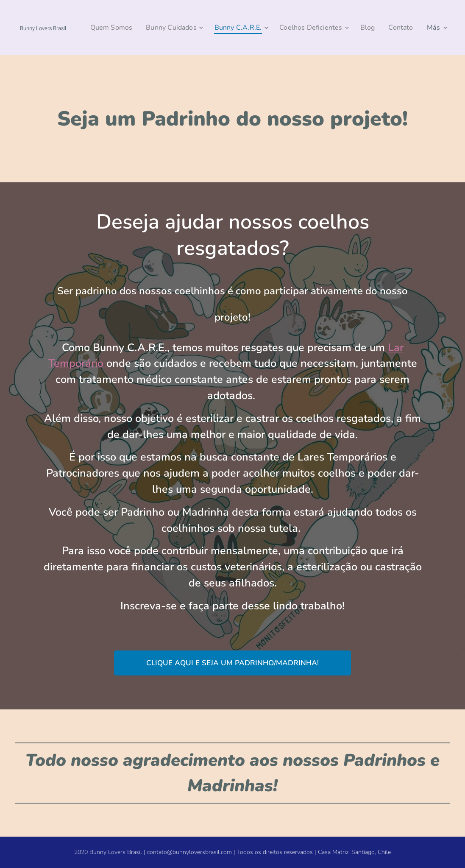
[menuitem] (137, 28)
